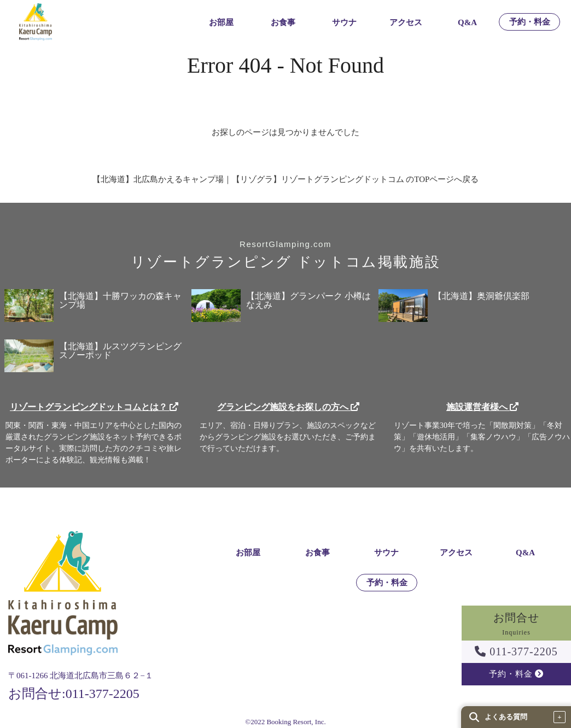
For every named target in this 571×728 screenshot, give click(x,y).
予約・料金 (530, 22)
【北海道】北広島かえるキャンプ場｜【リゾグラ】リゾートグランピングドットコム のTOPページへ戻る (286, 179)
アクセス (406, 23)
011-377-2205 (516, 651)
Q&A (467, 23)
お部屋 (221, 23)
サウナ (344, 23)
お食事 (283, 23)
